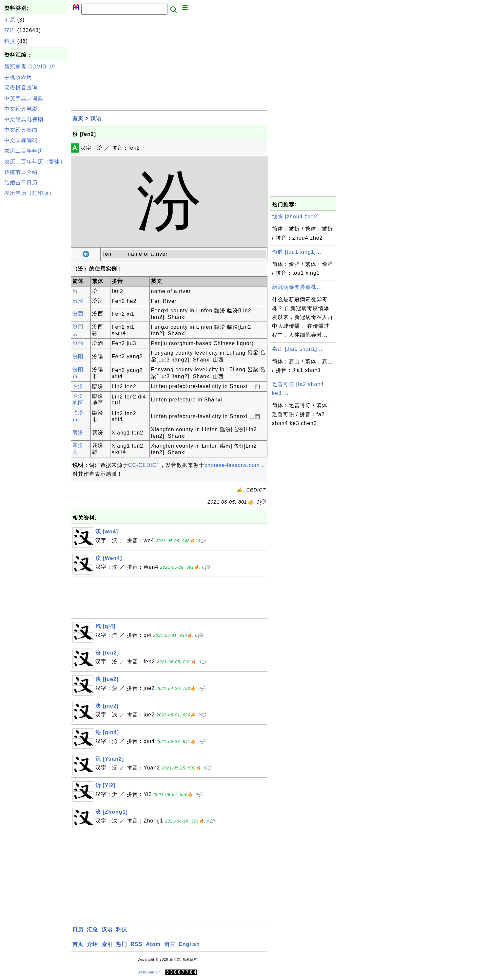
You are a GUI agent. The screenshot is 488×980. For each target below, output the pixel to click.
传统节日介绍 (21, 172)
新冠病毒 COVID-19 (30, 67)
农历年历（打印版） (29, 193)
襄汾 (78, 432)
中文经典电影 (21, 109)
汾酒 (78, 343)
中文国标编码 (21, 140)
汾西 (78, 314)
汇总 (10, 20)
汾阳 (78, 356)
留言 (170, 944)
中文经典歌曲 (21, 130)
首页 (78, 118)
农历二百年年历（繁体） (35, 162)
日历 (78, 929)
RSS (137, 944)
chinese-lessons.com (232, 465)
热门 (122, 944)
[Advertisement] (35, 297)
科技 (10, 41)
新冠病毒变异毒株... (297, 287)
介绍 (92, 944)
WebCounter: (149, 972)
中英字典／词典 (24, 98)
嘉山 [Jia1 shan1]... (297, 349)
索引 (107, 944)
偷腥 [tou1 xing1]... (297, 252)
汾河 (78, 301)
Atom (153, 944)
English (189, 944)
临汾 (78, 386)
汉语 (10, 30)
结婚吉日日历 (21, 183)
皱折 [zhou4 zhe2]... (298, 217)
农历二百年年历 (24, 151)
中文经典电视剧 (24, 119)
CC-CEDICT (144, 465)
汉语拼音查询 (21, 88)
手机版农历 (18, 77)
